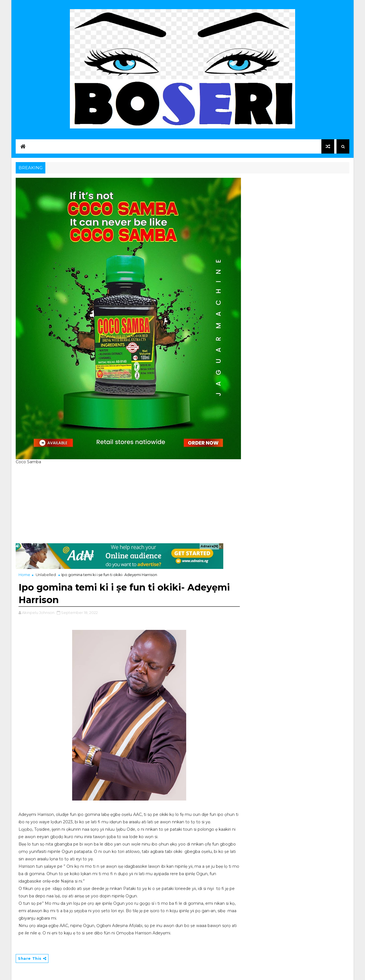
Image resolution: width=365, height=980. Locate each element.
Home (24, 575)
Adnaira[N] (209, 546)
